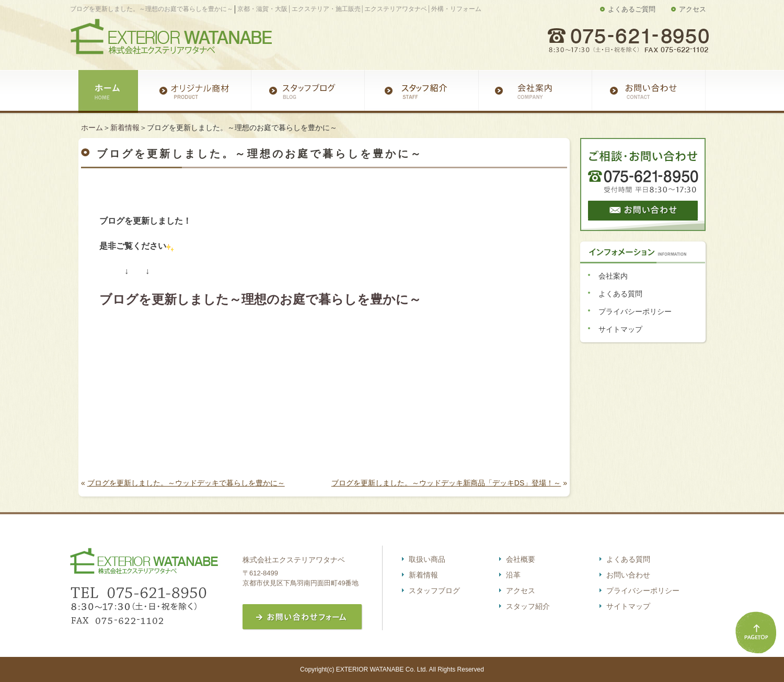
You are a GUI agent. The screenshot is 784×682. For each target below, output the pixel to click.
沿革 (513, 575)
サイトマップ (620, 329)
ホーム (92, 128)
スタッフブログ (434, 591)
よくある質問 (620, 294)
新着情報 (125, 128)
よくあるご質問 (632, 9)
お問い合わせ (628, 575)
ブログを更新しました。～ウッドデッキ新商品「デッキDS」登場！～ (446, 483)
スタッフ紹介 (528, 606)
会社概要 (521, 559)
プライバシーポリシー (635, 311)
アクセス (693, 9)
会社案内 (613, 276)
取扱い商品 (427, 559)
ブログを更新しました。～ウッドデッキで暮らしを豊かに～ (186, 483)
